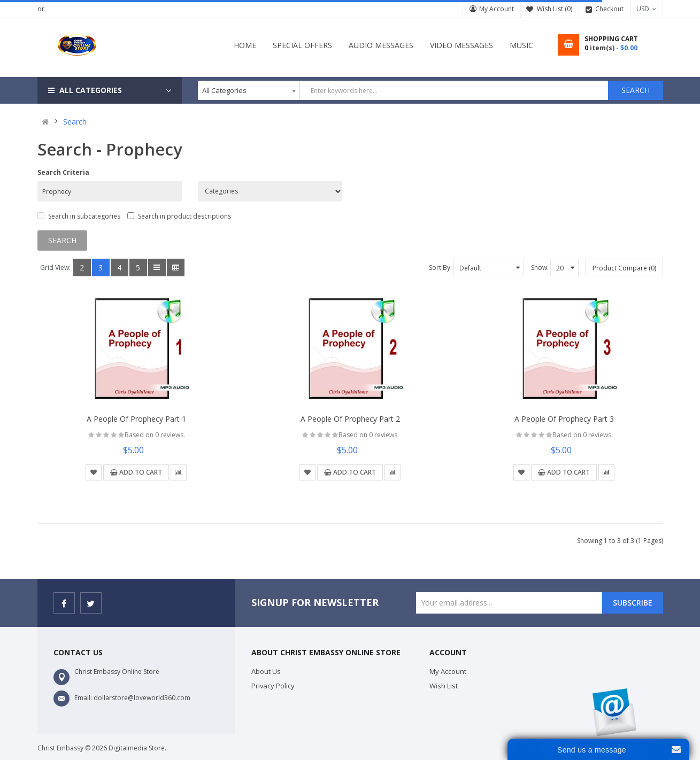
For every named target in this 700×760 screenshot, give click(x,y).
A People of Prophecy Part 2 (350, 419)
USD (647, 9)
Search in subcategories (79, 216)
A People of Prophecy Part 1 (136, 419)
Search (75, 122)
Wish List (444, 686)
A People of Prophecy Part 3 (564, 419)
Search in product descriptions (179, 216)
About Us (266, 671)
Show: (540, 267)
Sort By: (440, 267)
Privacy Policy (273, 686)
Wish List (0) (555, 9)
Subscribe (633, 603)
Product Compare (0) (624, 268)
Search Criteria (63, 172)
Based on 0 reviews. (155, 435)
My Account (497, 9)
